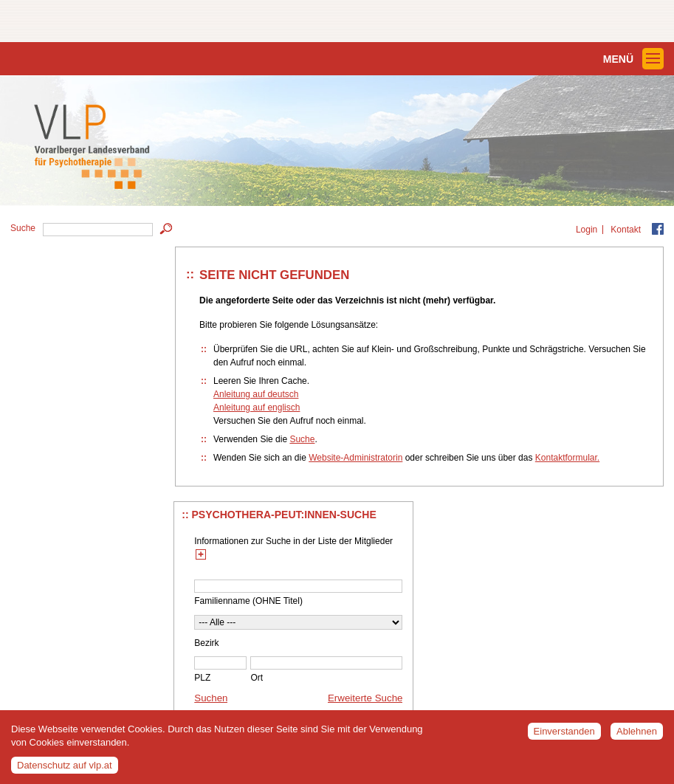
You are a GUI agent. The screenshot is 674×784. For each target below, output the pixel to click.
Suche (302, 439)
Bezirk (206, 643)
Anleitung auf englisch (257, 408)
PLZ (202, 678)
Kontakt (626, 230)
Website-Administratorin (355, 458)
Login (587, 230)
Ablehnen (637, 736)
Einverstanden (564, 736)
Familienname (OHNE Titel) (248, 601)
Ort (257, 678)
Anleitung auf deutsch (256, 394)
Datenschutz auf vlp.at (65, 770)
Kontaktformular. (567, 458)
